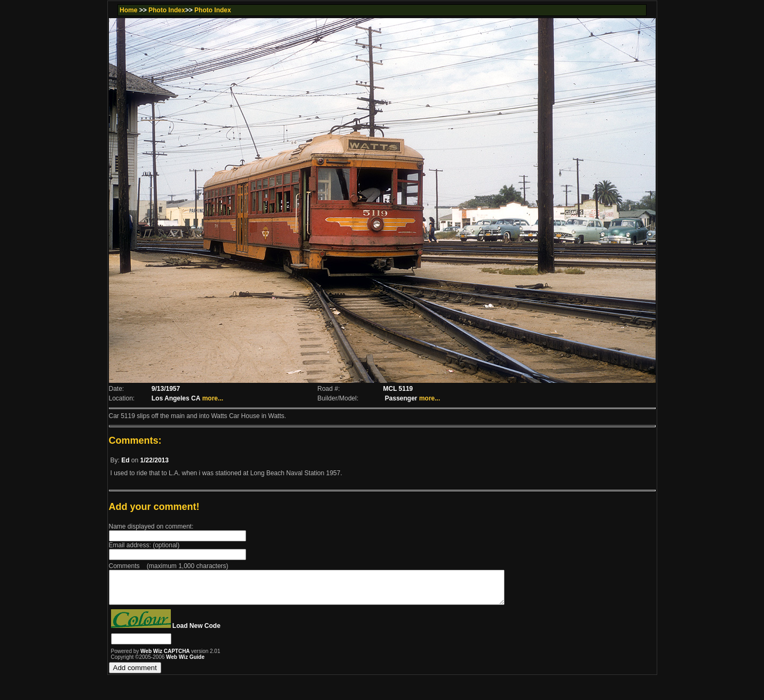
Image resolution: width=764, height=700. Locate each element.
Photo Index (167, 10)
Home (128, 10)
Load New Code (196, 632)
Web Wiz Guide (185, 663)
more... (213, 398)
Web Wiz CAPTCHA (166, 658)
